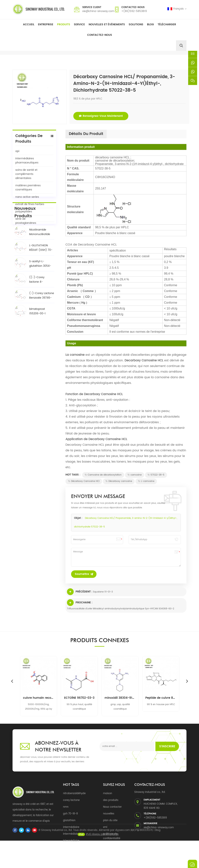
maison (108, 793)
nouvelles (109, 814)
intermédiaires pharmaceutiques (27, 161)
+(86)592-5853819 (134, 11)
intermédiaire (71, 827)
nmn (66, 807)
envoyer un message (192, 864)
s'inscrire (167, 746)
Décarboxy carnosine (119, 481)
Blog (150, 24)
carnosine (135, 475)
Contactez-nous (100, 35)
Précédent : (80, 592)
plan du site (110, 820)
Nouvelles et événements (107, 24)
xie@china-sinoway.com (98, 11)
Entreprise (46, 24)
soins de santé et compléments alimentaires (26, 174)
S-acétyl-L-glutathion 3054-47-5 (40, 301)
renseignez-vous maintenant (101, 116)
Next (187, 681)
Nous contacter (112, 807)
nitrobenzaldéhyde (74, 793)
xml (105, 827)
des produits (111, 800)
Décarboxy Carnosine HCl (84, 481)
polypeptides (24, 212)
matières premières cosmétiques (28, 188)
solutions (136, 24)
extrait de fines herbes (30, 204)
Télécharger (167, 24)
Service (79, 24)
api (17, 151)
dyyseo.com (123, 861)
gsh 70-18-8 (70, 814)
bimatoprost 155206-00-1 (37, 349)
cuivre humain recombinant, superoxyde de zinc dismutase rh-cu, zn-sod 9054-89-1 (39, 698)
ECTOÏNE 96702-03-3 (79, 698)
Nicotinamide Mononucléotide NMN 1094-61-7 (40, 269)
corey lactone (71, 800)
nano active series (27, 197)
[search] (181, 46)
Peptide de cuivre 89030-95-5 (161, 698)
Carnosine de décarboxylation (103, 475)
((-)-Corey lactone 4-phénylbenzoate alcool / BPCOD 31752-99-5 (40, 317)
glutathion (69, 820)
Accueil (29, 24)
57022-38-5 (156, 475)
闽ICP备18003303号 (142, 861)
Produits (64, 24)
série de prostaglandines (26, 221)
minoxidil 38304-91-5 (120, 698)
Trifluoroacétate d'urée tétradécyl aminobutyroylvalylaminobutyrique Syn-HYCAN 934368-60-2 (121, 609)
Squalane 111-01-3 (103, 592)
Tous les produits (26, 230)
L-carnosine (146, 481)
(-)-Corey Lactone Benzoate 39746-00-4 (42, 333)
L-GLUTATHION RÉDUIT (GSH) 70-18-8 (41, 285)
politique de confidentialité (112, 836)
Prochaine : (80, 603)
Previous (12, 681)
